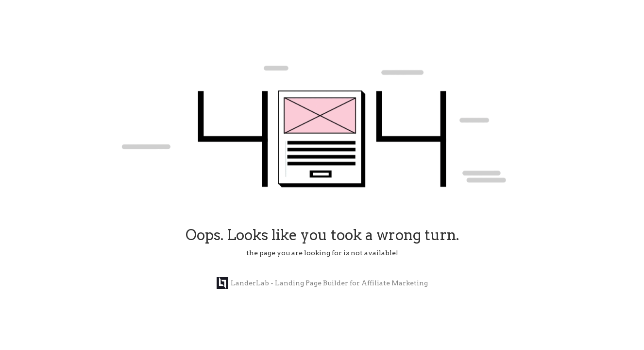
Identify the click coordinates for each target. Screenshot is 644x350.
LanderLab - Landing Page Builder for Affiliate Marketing (322, 283)
